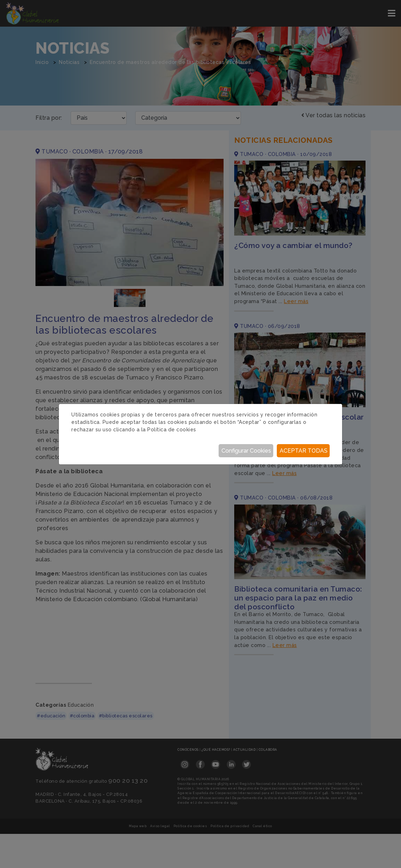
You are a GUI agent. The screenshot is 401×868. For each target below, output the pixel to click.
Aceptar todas (304, 451)
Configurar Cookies (246, 451)
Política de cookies (172, 430)
